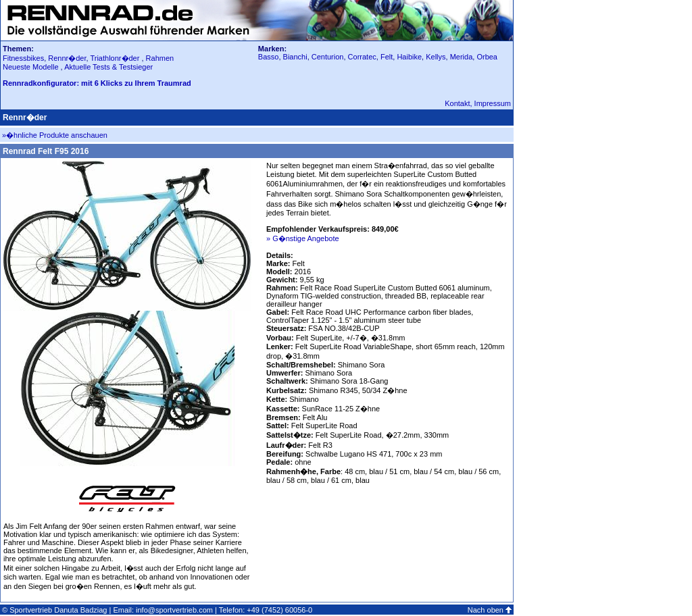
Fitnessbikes (23, 58)
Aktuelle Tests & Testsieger (108, 67)
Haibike (409, 57)
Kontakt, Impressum (478, 103)
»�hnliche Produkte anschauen (55, 135)
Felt (387, 57)
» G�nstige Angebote (303, 238)
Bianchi (295, 57)
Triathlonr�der (115, 58)
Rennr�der (67, 58)
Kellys (436, 57)
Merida (462, 57)
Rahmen (160, 58)
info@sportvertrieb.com (174, 610)
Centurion (328, 57)
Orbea (487, 57)
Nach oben (486, 610)
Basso (269, 57)
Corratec (362, 57)
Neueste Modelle (32, 67)
